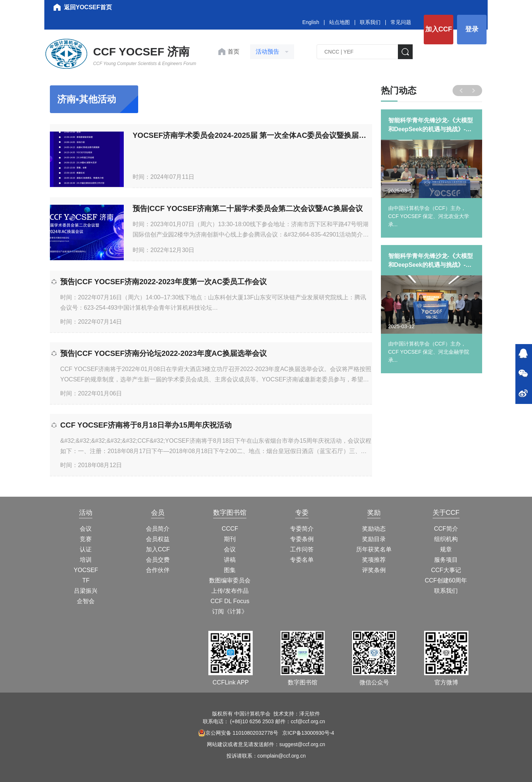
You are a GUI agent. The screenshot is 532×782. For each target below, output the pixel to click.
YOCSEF (86, 570)
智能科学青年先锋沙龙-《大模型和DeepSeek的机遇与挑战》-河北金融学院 (431, 261)
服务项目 (446, 560)
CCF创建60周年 (446, 580)
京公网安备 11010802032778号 (238, 733)
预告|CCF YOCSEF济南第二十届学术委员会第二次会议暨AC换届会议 (248, 208)
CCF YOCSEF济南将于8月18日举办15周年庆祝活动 (146, 425)
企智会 (86, 601)
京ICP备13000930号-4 (308, 733)
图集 (230, 570)
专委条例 (302, 539)
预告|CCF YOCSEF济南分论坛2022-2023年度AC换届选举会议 (163, 353)
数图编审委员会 (230, 580)
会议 (86, 529)
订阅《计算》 (230, 611)
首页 (233, 52)
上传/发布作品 (230, 591)
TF (86, 580)
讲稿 (230, 560)
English (311, 22)
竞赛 (86, 539)
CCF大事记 (446, 570)
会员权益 (158, 539)
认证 (86, 549)
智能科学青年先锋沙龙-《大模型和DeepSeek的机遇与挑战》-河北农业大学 (431, 125)
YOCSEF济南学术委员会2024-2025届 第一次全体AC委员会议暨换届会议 (252, 135)
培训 (86, 560)
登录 (472, 29)
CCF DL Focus (230, 601)
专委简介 (302, 529)
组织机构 (446, 539)
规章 (446, 549)
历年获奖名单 (374, 549)
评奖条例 (374, 570)
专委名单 (302, 560)
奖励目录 (374, 539)
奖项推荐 (374, 560)
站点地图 (340, 22)
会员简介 (158, 529)
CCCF (230, 529)
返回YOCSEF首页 (88, 7)
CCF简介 (446, 529)
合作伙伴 (158, 570)
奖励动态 (374, 529)
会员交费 (158, 560)
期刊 (230, 539)
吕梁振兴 (86, 591)
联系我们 (370, 22)
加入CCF (439, 29)
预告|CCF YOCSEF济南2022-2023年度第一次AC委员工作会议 (163, 282)
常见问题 (401, 22)
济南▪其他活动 (87, 99)
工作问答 (302, 549)
